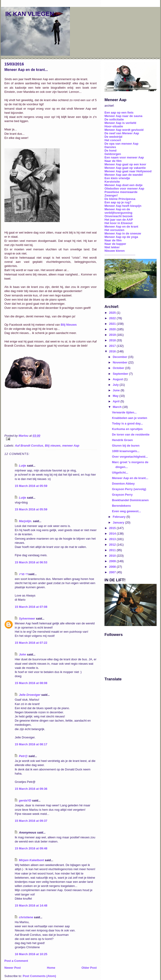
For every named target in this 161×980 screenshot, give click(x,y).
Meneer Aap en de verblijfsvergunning (118, 211)
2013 (113, 539)
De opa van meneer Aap (121, 144)
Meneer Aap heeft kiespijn (123, 206)
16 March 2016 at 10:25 (31, 954)
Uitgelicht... (120, 472)
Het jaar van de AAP (119, 220)
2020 (113, 329)
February (120, 517)
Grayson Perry (122, 495)
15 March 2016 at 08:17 (31, 744)
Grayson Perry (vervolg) (129, 489)
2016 (113, 351)
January (119, 522)
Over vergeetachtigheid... (130, 457)
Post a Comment (16, 961)
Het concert (113, 140)
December (120, 357)
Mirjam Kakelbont (31, 860)
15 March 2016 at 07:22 (31, 643)
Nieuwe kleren (115, 251)
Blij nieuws (53, 446)
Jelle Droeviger (30, 695)
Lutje (22, 466)
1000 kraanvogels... (126, 451)
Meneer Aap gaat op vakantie (125, 168)
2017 (113, 346)
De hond (110, 151)
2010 (113, 556)
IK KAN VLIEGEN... (32, 14)
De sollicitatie (114, 119)
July (116, 385)
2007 (113, 572)
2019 (113, 335)
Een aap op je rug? (118, 202)
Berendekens (121, 506)
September (121, 374)
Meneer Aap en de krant (121, 227)
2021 (113, 324)
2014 (113, 534)
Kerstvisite (112, 182)
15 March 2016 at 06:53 (31, 562)
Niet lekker (112, 247)
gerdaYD (25, 800)
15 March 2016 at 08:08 (31, 683)
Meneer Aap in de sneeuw (123, 233)
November (121, 362)
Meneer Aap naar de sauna (123, 116)
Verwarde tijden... (124, 412)
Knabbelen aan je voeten (129, 418)
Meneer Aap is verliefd (120, 123)
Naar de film (113, 161)
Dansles (110, 147)
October (119, 368)
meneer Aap (71, 446)
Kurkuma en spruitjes (127, 429)
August (118, 379)
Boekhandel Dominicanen (130, 500)
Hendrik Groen (122, 440)
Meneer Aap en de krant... (130, 478)
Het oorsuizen (114, 230)
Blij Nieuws (69, 325)
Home (51, 968)
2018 (113, 340)
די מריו (23, 574)
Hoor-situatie (114, 126)
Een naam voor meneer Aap (124, 157)
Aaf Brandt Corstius (29, 446)
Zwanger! (111, 195)
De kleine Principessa (120, 199)
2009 (113, 561)
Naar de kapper (115, 244)
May (116, 396)
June (117, 390)
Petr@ (23, 756)
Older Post (89, 968)
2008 (113, 567)
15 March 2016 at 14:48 (31, 905)
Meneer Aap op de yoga (121, 237)
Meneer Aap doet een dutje (124, 185)
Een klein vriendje (117, 178)
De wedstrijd (113, 137)
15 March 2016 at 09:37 (31, 821)
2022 (113, 318)
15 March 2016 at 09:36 (31, 789)
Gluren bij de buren (126, 446)
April (117, 401)
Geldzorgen (113, 154)
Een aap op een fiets (119, 113)
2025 (113, 313)
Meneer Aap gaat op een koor (125, 164)
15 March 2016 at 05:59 (31, 486)
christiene (26, 917)
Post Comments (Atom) (39, 976)
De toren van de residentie (131, 434)
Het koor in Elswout (118, 223)
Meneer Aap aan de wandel (124, 175)
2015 (113, 528)
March (118, 407)
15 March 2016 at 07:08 (31, 607)
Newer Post (13, 968)
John (22, 654)
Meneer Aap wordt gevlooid (124, 130)
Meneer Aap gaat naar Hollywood (128, 171)
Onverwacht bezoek (119, 216)
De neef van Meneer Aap (122, 133)
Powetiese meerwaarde (121, 192)
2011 (113, 550)
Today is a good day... (127, 423)
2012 (113, 545)
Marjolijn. (25, 521)
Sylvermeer (27, 619)
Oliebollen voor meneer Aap (124, 189)
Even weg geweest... (126, 511)
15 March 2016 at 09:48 (31, 848)
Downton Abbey (123, 484)
